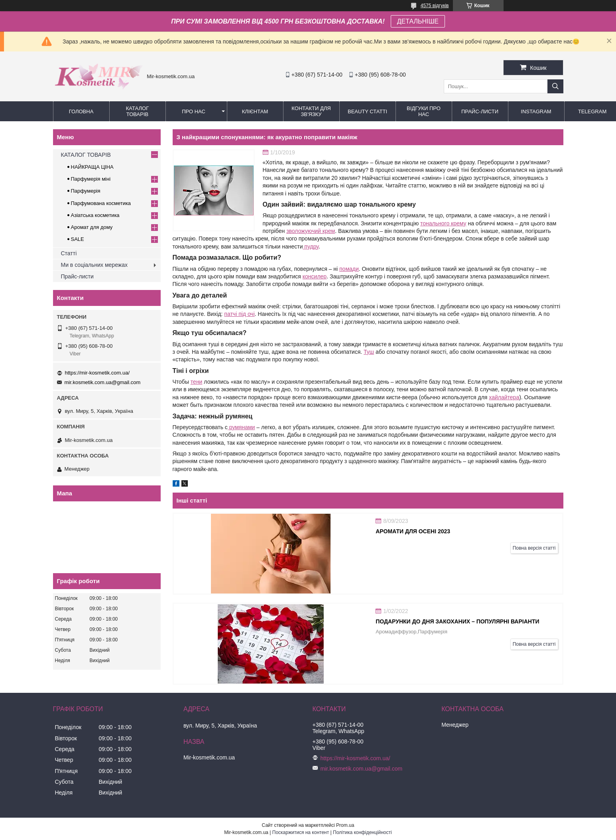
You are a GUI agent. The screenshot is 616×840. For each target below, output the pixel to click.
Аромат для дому (92, 227)
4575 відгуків (435, 6)
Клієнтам (255, 111)
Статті (69, 253)
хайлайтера (504, 397)
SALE (78, 239)
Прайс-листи (480, 111)
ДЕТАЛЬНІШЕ (418, 21)
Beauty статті (367, 111)
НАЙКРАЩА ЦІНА (92, 167)
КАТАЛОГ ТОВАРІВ (137, 111)
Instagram (536, 111)
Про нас (194, 111)
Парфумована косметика (101, 203)
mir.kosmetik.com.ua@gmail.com (103, 382)
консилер (315, 276)
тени (197, 382)
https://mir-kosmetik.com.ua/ (97, 373)
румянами (241, 427)
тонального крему (443, 223)
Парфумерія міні (91, 179)
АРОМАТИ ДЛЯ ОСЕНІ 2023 (413, 531)
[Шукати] (555, 86)
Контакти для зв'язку (311, 111)
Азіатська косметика (95, 215)
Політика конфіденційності (362, 832)
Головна (81, 111)
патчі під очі (239, 314)
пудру (310, 246)
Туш (369, 352)
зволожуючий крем (311, 231)
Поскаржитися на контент (301, 832)
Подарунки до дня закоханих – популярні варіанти (457, 621)
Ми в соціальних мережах (94, 265)
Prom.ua (345, 825)
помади (349, 269)
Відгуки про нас (424, 111)
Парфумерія (86, 191)
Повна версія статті (534, 548)
